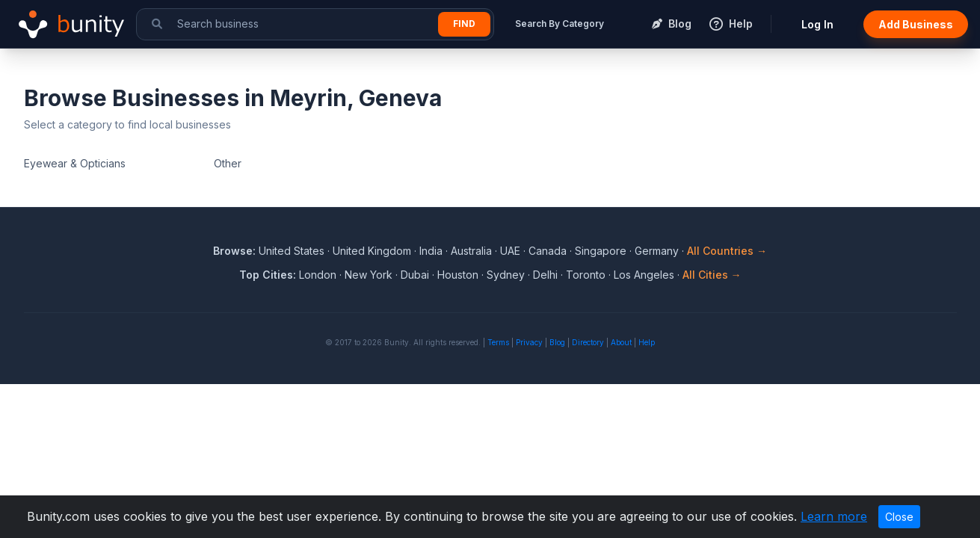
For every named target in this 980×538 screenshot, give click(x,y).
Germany (657, 251)
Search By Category (560, 24)
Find (464, 24)
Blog (557, 342)
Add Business (916, 24)
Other (228, 163)
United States (292, 251)
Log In (817, 24)
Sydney (506, 275)
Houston (458, 275)
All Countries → (727, 251)
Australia (471, 251)
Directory (588, 342)
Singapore (601, 251)
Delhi (545, 275)
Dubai (415, 275)
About (621, 342)
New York (369, 275)
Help (647, 342)
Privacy (529, 342)
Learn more (834, 516)
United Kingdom (372, 251)
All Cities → (712, 275)
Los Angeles (644, 275)
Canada (548, 251)
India (431, 251)
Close (899, 517)
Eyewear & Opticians (75, 163)
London (318, 275)
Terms (498, 342)
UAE (510, 251)
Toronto (586, 275)
